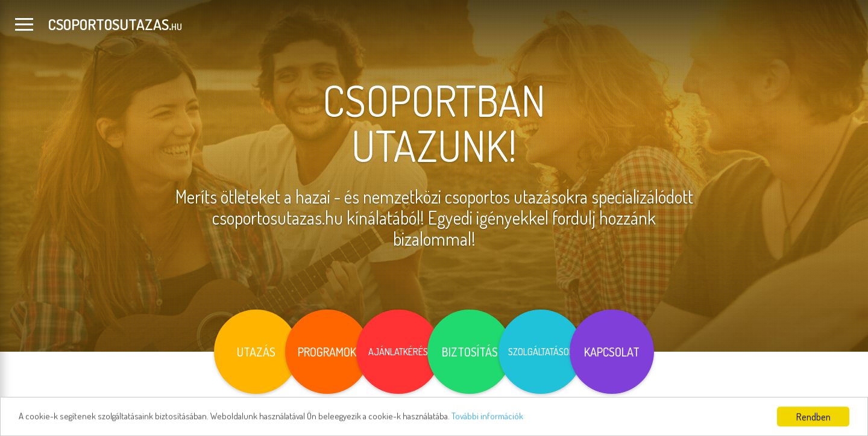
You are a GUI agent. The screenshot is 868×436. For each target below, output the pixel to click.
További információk (528, 422)
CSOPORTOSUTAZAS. (115, 24)
